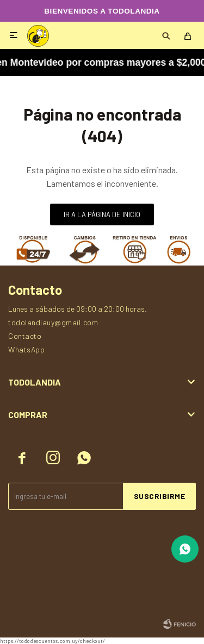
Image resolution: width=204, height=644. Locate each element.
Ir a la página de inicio (102, 214)
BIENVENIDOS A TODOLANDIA (102, 11)
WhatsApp (26, 349)
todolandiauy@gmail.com (53, 322)
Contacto (25, 336)
